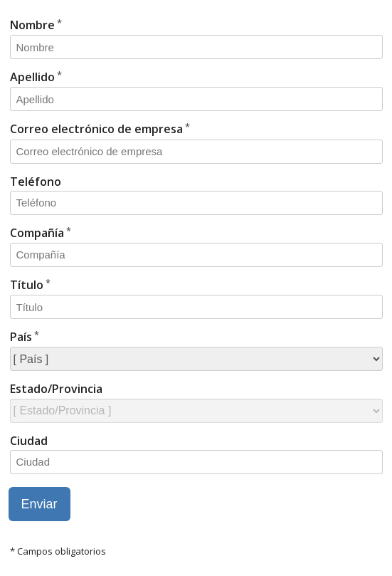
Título (27, 285)
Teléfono (36, 182)
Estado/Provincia (56, 389)
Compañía (37, 233)
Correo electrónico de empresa (96, 129)
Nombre (32, 25)
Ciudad (29, 441)
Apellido (32, 77)
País (21, 337)
